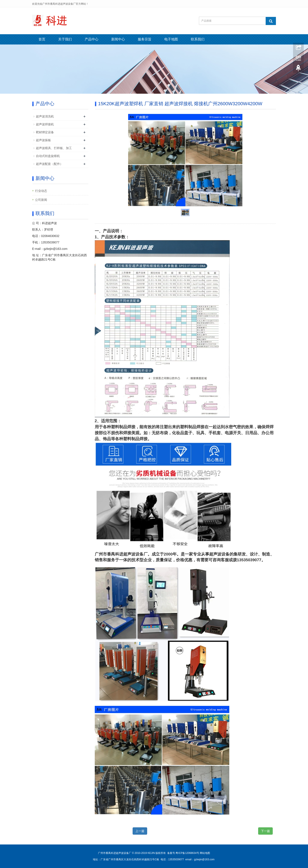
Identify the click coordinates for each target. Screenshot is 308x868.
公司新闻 (41, 200)
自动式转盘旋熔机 (48, 156)
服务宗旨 (145, 39)
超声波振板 (43, 140)
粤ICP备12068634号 (187, 853)
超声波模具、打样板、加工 (54, 148)
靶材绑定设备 (45, 132)
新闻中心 (118, 39)
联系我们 (198, 39)
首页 (42, 39)
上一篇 (140, 831)
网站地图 (205, 853)
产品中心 (92, 39)
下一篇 (265, 831)
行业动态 (41, 191)
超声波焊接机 (45, 124)
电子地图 (171, 39)
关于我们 (65, 39)
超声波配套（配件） (49, 164)
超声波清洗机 (45, 116)
